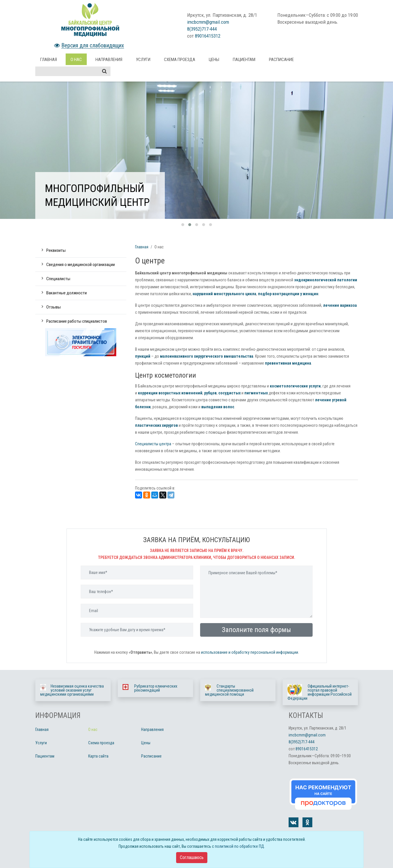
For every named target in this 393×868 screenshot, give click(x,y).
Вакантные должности (67, 293)
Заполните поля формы (256, 630)
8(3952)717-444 (202, 29)
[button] (183, 225)
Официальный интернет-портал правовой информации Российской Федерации (320, 692)
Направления (109, 60)
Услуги (143, 60)
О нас (76, 60)
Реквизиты (56, 250)
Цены (214, 60)
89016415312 (208, 36)
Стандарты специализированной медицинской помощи (229, 690)
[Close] (192, 858)
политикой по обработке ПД (239, 846)
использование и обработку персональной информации (250, 652)
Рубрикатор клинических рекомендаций (156, 688)
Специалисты (58, 279)
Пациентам (244, 60)
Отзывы (53, 307)
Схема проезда (180, 60)
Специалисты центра (153, 444)
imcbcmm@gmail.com (208, 22)
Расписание (281, 60)
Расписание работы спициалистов (77, 321)
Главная (49, 60)
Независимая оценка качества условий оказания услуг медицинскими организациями (72, 690)
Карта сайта (98, 756)
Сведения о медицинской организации (81, 265)
